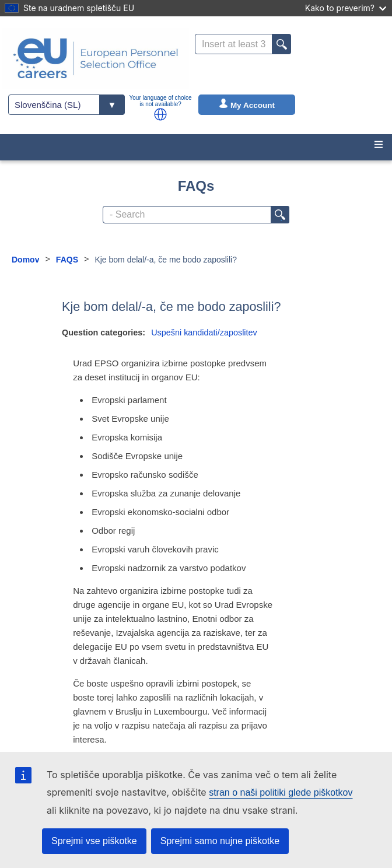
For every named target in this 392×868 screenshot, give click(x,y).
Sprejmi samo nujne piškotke (220, 841)
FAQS (67, 260)
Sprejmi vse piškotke (94, 841)
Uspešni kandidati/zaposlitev (204, 332)
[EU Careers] (96, 58)
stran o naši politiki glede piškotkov (281, 792)
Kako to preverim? (346, 8)
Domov (25, 260)
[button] (160, 114)
